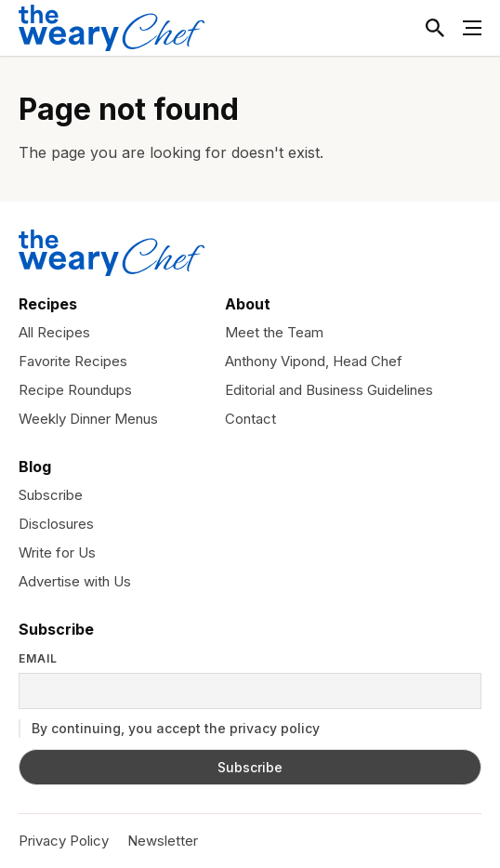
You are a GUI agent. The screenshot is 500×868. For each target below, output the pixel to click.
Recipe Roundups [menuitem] (75, 390)
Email (38, 659)
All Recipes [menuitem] (54, 332)
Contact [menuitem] (250, 419)
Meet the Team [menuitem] (274, 332)
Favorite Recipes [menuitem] (73, 361)
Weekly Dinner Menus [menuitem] (88, 419)
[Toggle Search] (435, 28)
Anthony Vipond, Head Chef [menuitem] (314, 361)
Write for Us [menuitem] (57, 552)
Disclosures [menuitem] (56, 524)
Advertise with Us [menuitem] (75, 581)
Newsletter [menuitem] (163, 841)
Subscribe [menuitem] (51, 495)
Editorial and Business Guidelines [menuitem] (329, 390)
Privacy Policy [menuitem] (64, 841)
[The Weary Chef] (112, 28)
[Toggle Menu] (472, 28)
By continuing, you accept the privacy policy (169, 729)
